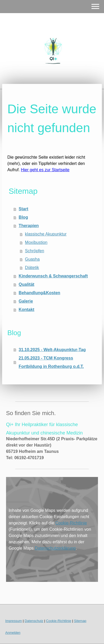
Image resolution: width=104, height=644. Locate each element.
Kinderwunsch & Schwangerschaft (53, 276)
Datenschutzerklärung (55, 548)
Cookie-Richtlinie (71, 523)
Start (23, 209)
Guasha (32, 259)
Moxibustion (36, 242)
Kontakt (27, 310)
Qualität (27, 284)
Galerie (26, 301)
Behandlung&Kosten (39, 293)
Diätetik (32, 268)
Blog (23, 217)
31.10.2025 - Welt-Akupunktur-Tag (52, 350)
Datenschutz (34, 621)
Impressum (14, 621)
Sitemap (80, 621)
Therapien (29, 226)
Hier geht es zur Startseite (45, 170)
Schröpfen (35, 251)
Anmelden (13, 633)
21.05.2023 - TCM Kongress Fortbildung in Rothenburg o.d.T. (51, 362)
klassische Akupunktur (46, 234)
